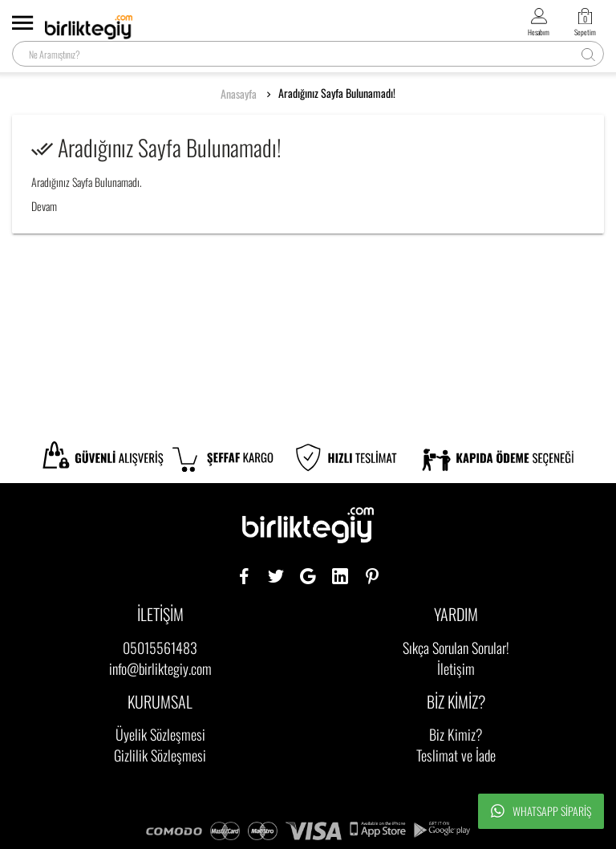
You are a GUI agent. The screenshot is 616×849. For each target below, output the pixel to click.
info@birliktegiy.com (160, 668)
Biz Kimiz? (456, 734)
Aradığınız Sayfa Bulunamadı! (337, 93)
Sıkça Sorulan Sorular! (456, 648)
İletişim (456, 668)
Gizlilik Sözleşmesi (160, 755)
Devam (44, 206)
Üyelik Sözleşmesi (160, 734)
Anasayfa (239, 94)
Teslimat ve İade (456, 755)
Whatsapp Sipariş (541, 811)
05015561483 (160, 648)
